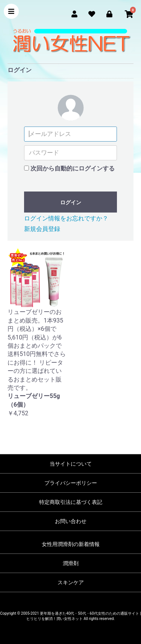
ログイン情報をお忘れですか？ (66, 218)
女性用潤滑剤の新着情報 (71, 544)
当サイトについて (71, 464)
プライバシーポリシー (71, 483)
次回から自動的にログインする (73, 168)
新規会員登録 (42, 229)
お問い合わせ (71, 521)
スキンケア (71, 582)
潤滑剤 (71, 563)
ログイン (71, 202)
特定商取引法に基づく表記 (71, 502)
